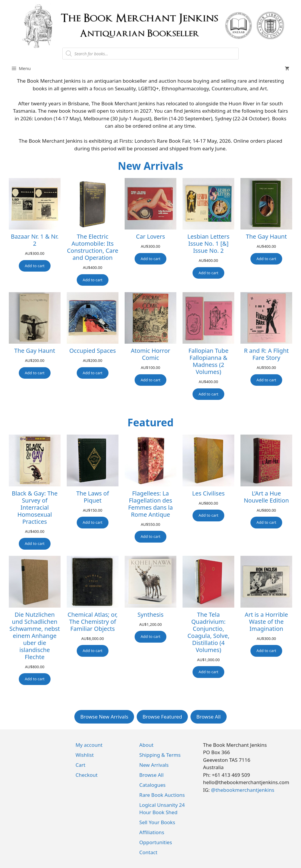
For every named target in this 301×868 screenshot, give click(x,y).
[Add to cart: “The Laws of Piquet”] (92, 523)
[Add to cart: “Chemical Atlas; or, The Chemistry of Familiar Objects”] (92, 651)
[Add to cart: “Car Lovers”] (150, 259)
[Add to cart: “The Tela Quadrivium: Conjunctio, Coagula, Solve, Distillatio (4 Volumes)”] (208, 672)
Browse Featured (162, 717)
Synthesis (151, 615)
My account (89, 745)
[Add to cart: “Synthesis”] (150, 637)
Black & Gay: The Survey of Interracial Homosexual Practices (35, 508)
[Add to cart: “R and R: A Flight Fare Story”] (266, 380)
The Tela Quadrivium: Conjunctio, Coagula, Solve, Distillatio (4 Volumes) (209, 632)
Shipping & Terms (160, 755)
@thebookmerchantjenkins (243, 790)
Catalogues (152, 785)
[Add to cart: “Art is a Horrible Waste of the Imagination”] (266, 651)
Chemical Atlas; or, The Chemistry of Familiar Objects (93, 622)
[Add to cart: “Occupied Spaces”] (92, 373)
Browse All (209, 717)
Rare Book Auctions (162, 795)
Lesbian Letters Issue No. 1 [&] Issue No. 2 (209, 244)
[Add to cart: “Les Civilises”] (208, 516)
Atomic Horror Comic (150, 354)
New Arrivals (151, 166)
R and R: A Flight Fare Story (266, 354)
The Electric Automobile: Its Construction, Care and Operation (93, 247)
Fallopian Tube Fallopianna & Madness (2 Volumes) (208, 361)
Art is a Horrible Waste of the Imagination (266, 622)
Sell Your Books (157, 822)
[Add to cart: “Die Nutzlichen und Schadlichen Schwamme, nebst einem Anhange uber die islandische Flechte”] (35, 679)
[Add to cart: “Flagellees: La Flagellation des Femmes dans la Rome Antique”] (150, 537)
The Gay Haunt (266, 237)
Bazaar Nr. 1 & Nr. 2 (35, 240)
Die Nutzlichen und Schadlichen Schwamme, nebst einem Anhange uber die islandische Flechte (35, 636)
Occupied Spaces (93, 351)
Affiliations (152, 832)
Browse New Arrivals (104, 717)
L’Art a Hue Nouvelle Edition (266, 497)
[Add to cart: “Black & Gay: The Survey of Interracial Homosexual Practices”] (35, 544)
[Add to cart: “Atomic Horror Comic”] (150, 380)
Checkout (87, 775)
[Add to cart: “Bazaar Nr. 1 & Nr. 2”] (35, 266)
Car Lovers (151, 237)
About (146, 745)
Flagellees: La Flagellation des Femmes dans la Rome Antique (150, 504)
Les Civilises (208, 493)
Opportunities (156, 842)
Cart (80, 765)
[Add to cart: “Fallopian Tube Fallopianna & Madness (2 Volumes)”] (208, 394)
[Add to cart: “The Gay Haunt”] (266, 259)
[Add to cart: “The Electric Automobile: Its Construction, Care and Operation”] (92, 280)
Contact (148, 852)
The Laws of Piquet (92, 497)
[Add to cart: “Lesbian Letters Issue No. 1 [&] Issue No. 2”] (208, 273)
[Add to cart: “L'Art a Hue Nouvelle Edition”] (266, 523)
